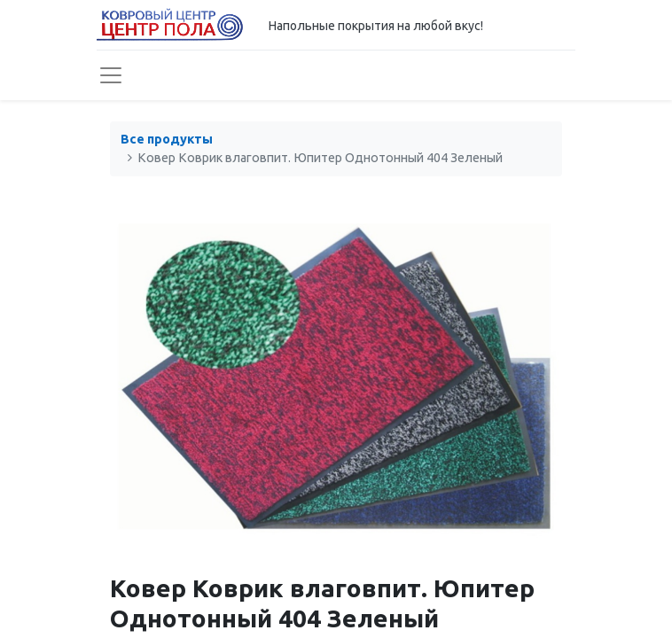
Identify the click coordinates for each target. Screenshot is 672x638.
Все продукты (167, 139)
